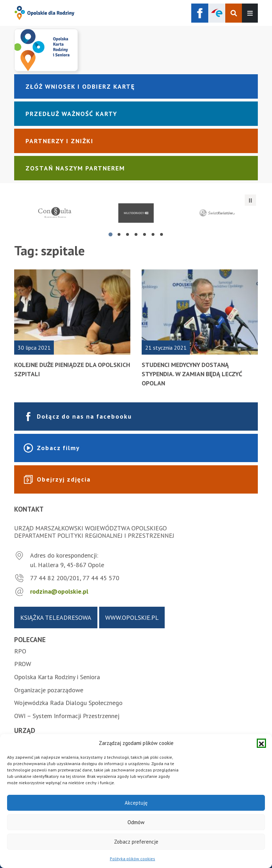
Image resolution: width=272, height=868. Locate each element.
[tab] (110, 235)
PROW (23, 664)
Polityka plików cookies (132, 859)
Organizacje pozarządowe (49, 690)
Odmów (136, 822)
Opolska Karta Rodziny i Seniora (57, 677)
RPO (20, 651)
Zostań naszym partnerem (75, 168)
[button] (261, 743)
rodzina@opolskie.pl (59, 591)
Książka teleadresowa (56, 617)
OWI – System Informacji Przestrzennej (67, 716)
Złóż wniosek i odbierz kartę (80, 86)
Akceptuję (136, 803)
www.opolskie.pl (132, 617)
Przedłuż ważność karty (71, 114)
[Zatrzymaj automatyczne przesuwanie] (250, 200)
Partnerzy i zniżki (59, 141)
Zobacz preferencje (136, 842)
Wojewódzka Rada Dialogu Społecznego (68, 703)
